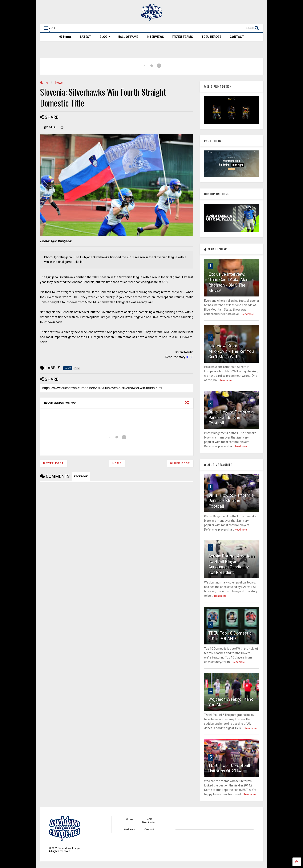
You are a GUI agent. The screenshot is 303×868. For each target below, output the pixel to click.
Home (65, 37)
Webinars (130, 830)
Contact (149, 830)
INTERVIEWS (155, 37)
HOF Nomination (149, 821)
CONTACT (237, 37)
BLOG (105, 37)
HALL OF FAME (128, 37)
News (59, 83)
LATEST (86, 37)
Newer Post (53, 463)
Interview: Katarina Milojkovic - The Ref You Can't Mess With (231, 351)
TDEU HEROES (211, 37)
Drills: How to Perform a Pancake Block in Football (231, 418)
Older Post (180, 463)
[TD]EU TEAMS (183, 37)
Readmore (248, 314)
